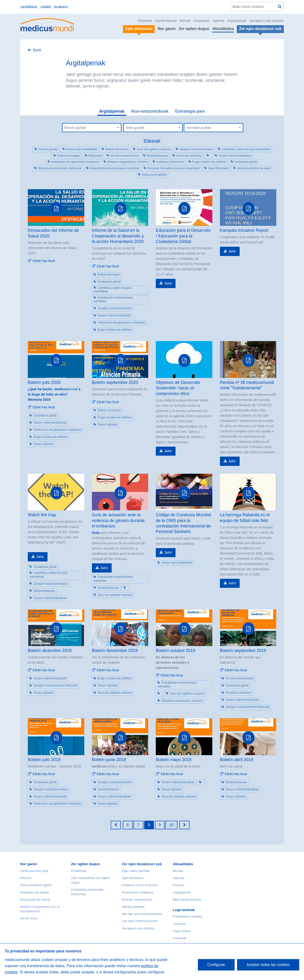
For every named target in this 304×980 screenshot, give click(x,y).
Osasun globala (48, 149)
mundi (54, 392)
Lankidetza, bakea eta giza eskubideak (246, 149)
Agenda (218, 21)
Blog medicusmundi (187, 900)
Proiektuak (79, 871)
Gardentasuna (166, 21)
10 (171, 825)
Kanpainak (201, 21)
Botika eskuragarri (69, 156)
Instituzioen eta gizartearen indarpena (75, 162)
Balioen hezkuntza (117, 149)
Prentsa (178, 885)
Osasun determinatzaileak (235, 156)
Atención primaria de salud (254, 168)
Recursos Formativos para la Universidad (173, 168)
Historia (26, 878)
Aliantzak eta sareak (35, 892)
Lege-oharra (181, 931)
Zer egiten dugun (194, 29)
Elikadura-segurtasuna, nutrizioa (128, 162)
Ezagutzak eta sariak (35, 900)
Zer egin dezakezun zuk (142, 864)
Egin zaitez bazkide (136, 871)
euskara (61, 7)
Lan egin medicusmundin (140, 921)
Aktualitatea (223, 29)
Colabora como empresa (140, 885)
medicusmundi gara (34, 871)
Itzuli (37, 50)
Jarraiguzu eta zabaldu (266, 21)
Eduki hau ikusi (44, 261)
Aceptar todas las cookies (268, 965)
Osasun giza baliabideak (82, 149)
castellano (29, 7)
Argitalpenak (237, 21)
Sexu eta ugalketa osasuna (154, 149)
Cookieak (179, 938)
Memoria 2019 (39, 400)
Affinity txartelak (133, 907)
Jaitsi (168, 283)
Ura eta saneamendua (124, 156)
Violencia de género (154, 175)
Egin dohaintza (133, 878)
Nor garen (167, 29)
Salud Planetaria (218, 168)
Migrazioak (95, 156)
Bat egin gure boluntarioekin (142, 914)
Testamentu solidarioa (138, 892)
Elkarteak (145, 21)
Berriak (185, 21)
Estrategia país (190, 111)
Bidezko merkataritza (137, 900)
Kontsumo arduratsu (189, 156)
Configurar (216, 965)
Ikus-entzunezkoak (150, 111)
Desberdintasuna (157, 156)
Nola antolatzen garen (36, 885)
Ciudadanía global (246, 162)
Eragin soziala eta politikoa (209, 162)
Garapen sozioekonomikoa (196, 149)
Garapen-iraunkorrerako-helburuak (60, 168)
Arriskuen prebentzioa (170, 162)
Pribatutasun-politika (187, 916)
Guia (96, 533)
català (46, 7)
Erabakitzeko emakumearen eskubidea (114, 168)
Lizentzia (179, 924)
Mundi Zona (29, 918)
